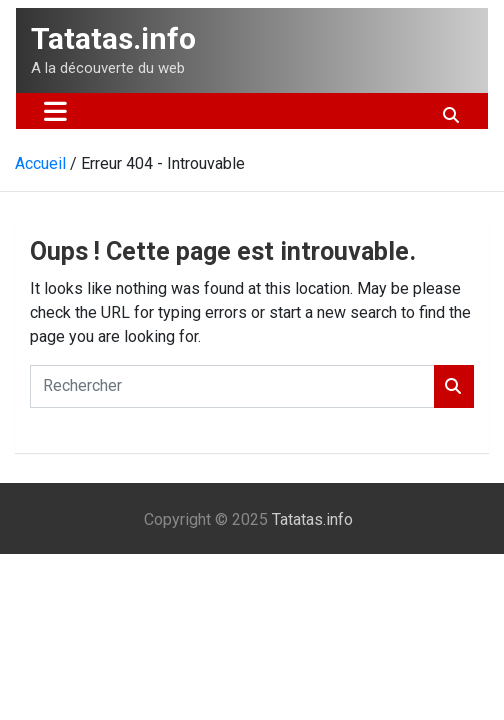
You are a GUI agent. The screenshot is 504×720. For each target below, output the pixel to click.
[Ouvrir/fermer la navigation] (55, 111)
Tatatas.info (113, 38)
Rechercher (454, 386)
